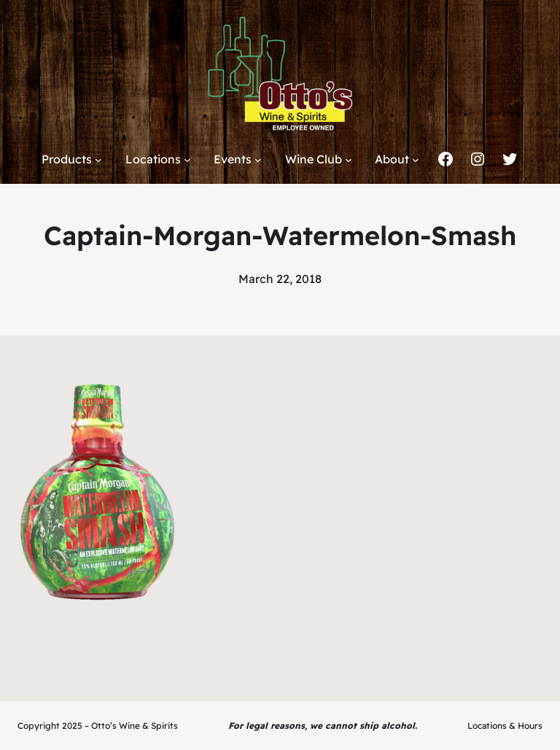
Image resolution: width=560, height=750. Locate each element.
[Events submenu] (258, 160)
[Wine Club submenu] (349, 160)
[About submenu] (416, 160)
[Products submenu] (98, 160)
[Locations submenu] (187, 160)
